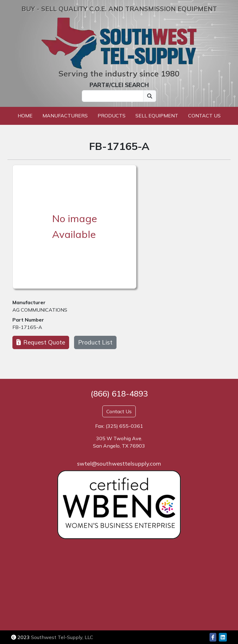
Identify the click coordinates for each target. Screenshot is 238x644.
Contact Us (204, 116)
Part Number (28, 320)
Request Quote (41, 342)
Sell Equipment (157, 116)
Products (112, 116)
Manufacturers (65, 116)
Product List (95, 342)
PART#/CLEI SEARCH (119, 85)
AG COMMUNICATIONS (40, 310)
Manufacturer (29, 302)
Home (25, 116)
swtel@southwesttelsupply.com (119, 464)
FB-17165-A (27, 327)
